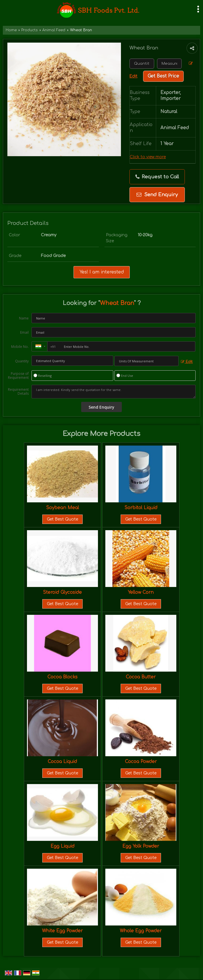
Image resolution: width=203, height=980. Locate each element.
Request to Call (157, 177)
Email (24, 332)
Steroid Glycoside (62, 592)
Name (24, 318)
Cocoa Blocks (62, 677)
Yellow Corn (141, 592)
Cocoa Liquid (62, 762)
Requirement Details (18, 392)
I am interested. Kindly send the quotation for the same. (114, 392)
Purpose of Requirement (18, 376)
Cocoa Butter (141, 677)
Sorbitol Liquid (141, 508)
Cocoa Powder (141, 762)
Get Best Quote (62, 519)
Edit (187, 362)
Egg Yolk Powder (141, 846)
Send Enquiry (157, 195)
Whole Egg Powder (141, 931)
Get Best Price (163, 76)
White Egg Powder (62, 931)
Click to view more (148, 157)
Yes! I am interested (102, 272)
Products (30, 30)
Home (11, 30)
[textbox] (169, 64)
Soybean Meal (62, 508)
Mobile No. (20, 347)
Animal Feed (54, 30)
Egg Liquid (62, 846)
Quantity (22, 361)
